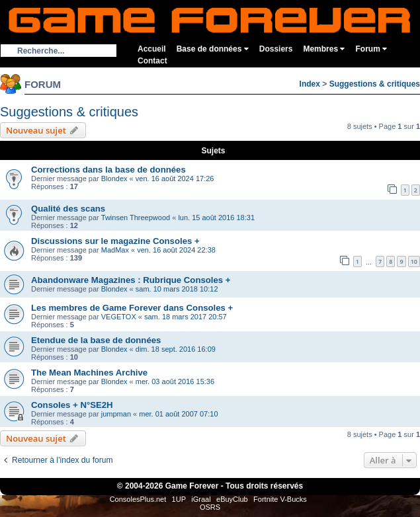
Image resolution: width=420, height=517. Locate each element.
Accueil (152, 49)
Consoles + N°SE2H (72, 405)
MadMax (115, 250)
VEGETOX (119, 317)
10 (414, 261)
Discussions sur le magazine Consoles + (115, 241)
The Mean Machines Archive (89, 373)
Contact (152, 61)
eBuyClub (232, 499)
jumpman (116, 414)
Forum (371, 49)
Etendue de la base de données (96, 340)
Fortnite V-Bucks (280, 499)
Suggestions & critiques (375, 84)
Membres (324, 49)
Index (310, 84)
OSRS (210, 507)
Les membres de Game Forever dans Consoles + (132, 308)
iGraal (201, 499)
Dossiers (276, 49)
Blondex (114, 179)
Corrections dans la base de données (108, 170)
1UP (179, 499)
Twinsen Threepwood (136, 218)
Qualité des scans (68, 209)
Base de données (213, 49)
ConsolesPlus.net (138, 499)
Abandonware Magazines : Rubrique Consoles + (131, 280)
